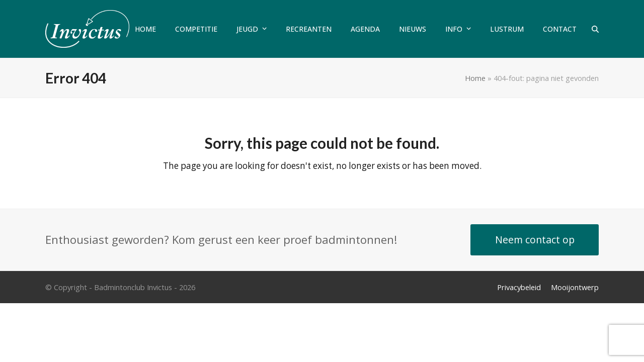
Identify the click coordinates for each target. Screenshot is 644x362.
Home (475, 78)
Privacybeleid (519, 287)
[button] (595, 29)
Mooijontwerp (575, 287)
